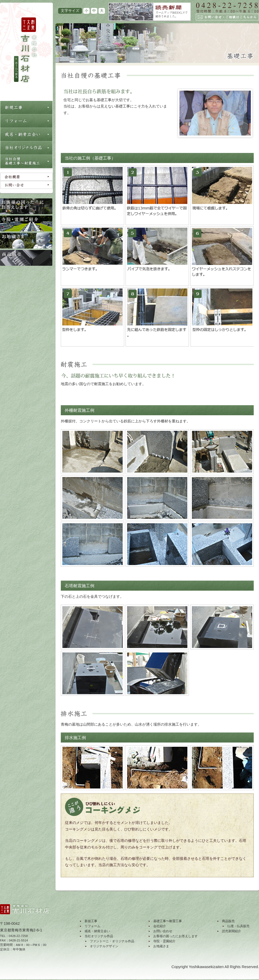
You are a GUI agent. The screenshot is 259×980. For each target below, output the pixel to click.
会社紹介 (160, 926)
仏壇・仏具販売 (238, 926)
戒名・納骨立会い (97, 931)
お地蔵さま (161, 946)
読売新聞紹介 (232, 931)
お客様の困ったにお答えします (175, 936)
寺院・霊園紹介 (164, 941)
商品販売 (228, 921)
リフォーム (92, 926)
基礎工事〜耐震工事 (168, 921)
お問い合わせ (163, 931)
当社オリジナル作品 (99, 936)
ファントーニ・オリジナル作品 (112, 941)
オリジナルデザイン (104, 946)
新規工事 (91, 921)
